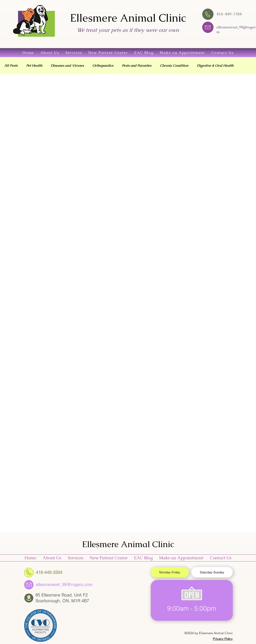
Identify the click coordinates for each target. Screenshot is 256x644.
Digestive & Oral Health (215, 66)
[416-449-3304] (29, 573)
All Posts (11, 66)
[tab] (170, 572)
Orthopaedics (103, 66)
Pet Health (34, 66)
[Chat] (208, 27)
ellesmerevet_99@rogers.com (64, 585)
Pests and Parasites (137, 66)
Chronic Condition (174, 66)
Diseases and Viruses (67, 66)
